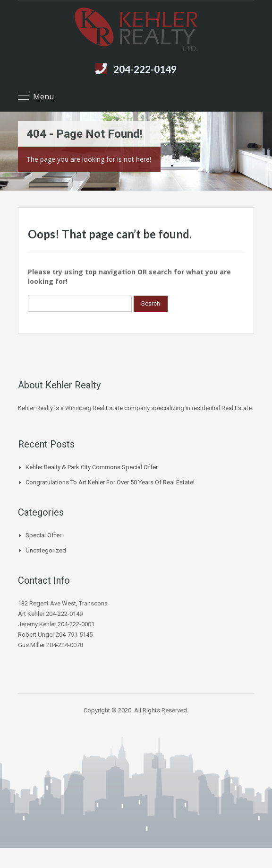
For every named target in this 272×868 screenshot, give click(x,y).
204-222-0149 (145, 69)
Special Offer (43, 535)
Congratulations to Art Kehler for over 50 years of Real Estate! (110, 482)
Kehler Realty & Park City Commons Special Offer (92, 467)
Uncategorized (46, 550)
